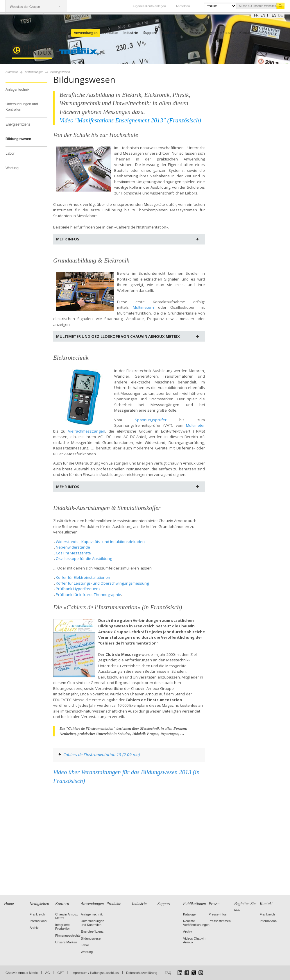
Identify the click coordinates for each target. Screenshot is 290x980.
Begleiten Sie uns (220, 33)
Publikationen (173, 33)
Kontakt (246, 33)
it (269, 15)
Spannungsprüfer (151, 420)
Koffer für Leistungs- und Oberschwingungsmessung (102, 583)
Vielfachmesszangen (87, 431)
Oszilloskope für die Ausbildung (84, 558)
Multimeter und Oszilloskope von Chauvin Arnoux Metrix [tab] (118, 336)
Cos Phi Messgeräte (73, 553)
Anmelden (183, 6)
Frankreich (37, 914)
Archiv (34, 928)
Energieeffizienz (18, 124)
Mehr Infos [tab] (68, 239)
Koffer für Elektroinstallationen (83, 577)
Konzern (62, 33)
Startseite (12, 72)
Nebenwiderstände (73, 547)
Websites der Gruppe (25, 7)
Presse (195, 33)
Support (150, 33)
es (274, 15)
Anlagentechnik (17, 90)
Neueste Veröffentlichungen (196, 923)
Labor (10, 153)
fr (256, 15)
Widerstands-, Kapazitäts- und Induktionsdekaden (100, 542)
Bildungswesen (18, 139)
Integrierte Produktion (63, 927)
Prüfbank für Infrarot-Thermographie (88, 595)
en (263, 15)
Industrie (131, 33)
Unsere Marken (66, 942)
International (39, 921)
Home (19, 33)
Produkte (111, 33)
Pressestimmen (220, 921)
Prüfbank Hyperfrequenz (78, 589)
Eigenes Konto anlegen (149, 6)
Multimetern (143, 307)
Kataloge (189, 914)
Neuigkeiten (39, 33)
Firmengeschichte (68, 936)
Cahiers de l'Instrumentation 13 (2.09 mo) (102, 755)
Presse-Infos (218, 914)
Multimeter (195, 425)
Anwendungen (86, 33)
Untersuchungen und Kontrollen (22, 107)
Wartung (12, 168)
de (281, 15)
